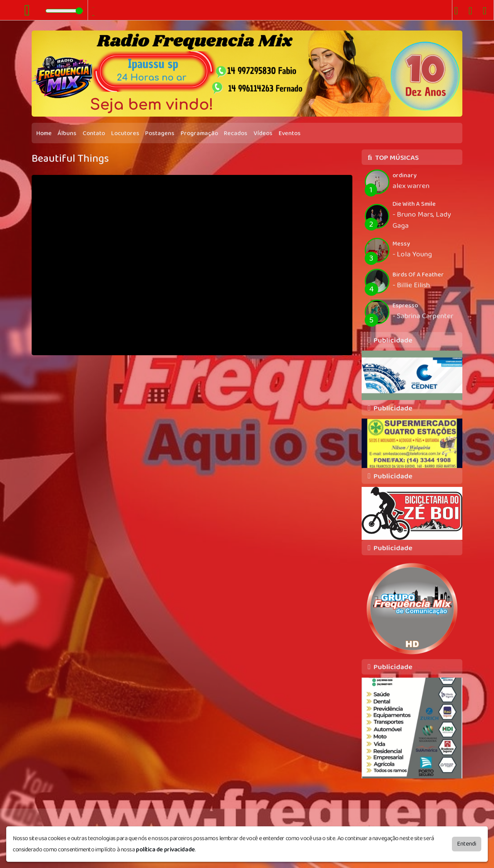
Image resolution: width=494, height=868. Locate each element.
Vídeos (263, 133)
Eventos (290, 133)
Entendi (467, 844)
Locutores (125, 133)
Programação (199, 133)
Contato (94, 133)
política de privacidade (165, 850)
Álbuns (67, 133)
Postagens (160, 133)
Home (44, 133)
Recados (236, 133)
